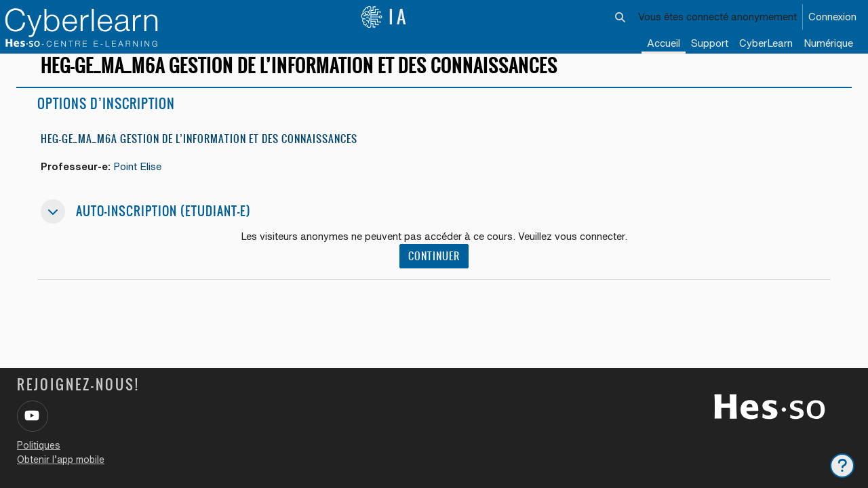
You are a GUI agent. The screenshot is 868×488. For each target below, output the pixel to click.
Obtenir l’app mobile (61, 460)
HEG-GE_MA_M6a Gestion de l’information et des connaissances (199, 151)
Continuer (434, 269)
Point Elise (139, 179)
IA (384, 17)
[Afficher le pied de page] (842, 466)
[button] (621, 17)
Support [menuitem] (710, 43)
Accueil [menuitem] (664, 43)
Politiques (39, 445)
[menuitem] (766, 44)
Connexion (832, 17)
